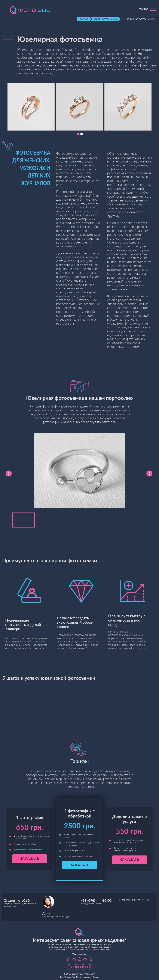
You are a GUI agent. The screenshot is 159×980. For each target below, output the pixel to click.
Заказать (30, 859)
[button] (78, 134)
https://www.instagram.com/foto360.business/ (76, 966)
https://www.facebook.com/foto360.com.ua (69, 966)
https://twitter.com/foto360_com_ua (83, 966)
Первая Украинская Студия (87, 977)
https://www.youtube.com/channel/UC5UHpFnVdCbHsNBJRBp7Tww (90, 966)
